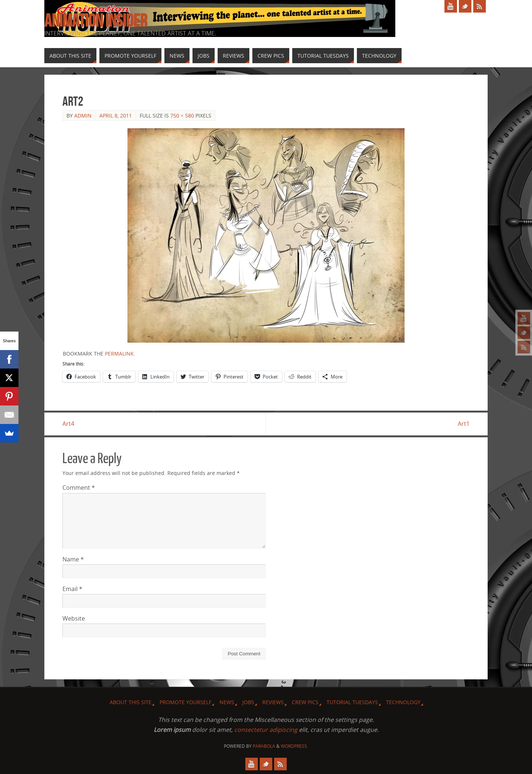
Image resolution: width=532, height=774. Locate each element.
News (227, 702)
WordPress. (294, 746)
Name (73, 559)
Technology (403, 702)
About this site (131, 702)
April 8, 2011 (116, 116)
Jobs (248, 702)
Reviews (273, 702)
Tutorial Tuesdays (352, 702)
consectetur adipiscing (266, 730)
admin (83, 116)
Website (74, 618)
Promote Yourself (185, 702)
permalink (119, 354)
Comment (79, 488)
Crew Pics (305, 702)
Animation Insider (96, 21)
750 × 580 (182, 116)
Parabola (264, 746)
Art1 (464, 424)
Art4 (68, 424)
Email (72, 589)
